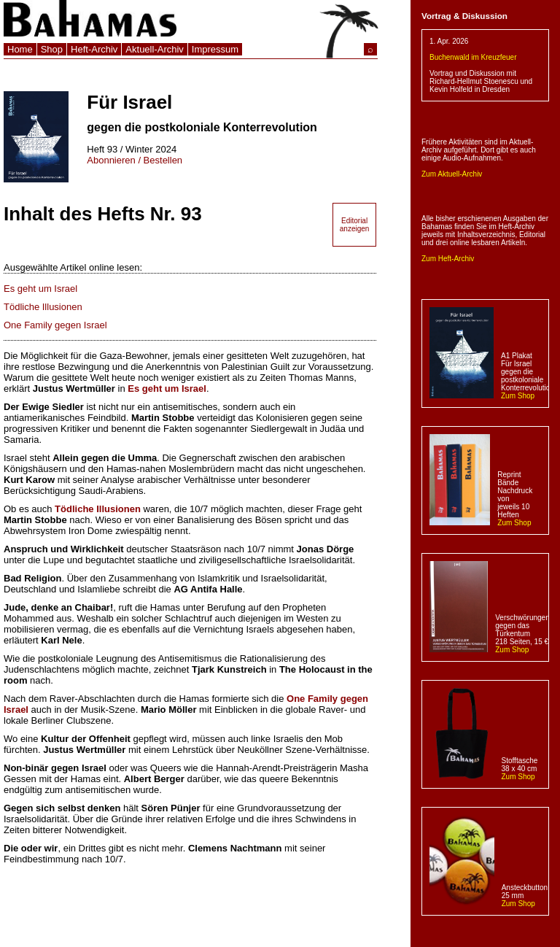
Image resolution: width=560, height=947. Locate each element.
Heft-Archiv (94, 49)
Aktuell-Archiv (154, 49)
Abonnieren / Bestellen (135, 160)
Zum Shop (518, 396)
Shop (52, 49)
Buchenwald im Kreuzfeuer (473, 57)
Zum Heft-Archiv (448, 259)
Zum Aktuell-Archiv (452, 174)
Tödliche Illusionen (43, 307)
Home (20, 49)
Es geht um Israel (40, 289)
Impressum (215, 49)
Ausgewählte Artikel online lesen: (73, 267)
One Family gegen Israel (55, 325)
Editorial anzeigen (355, 225)
